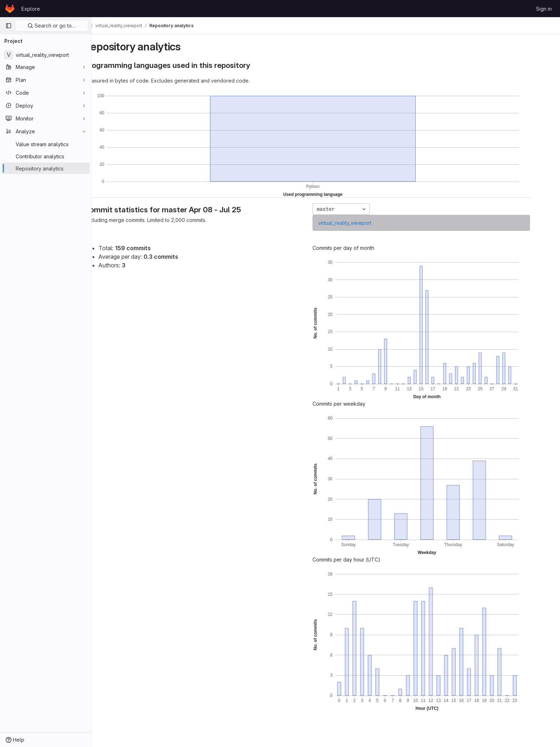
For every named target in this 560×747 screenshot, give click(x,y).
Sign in (544, 9)
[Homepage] (10, 9)
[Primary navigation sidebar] (9, 26)
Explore (31, 9)
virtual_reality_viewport (363, 223)
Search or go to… (52, 26)
